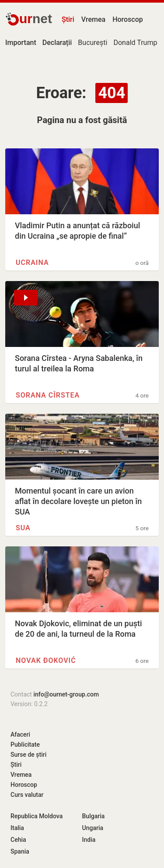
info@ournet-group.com (66, 694)
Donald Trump (135, 43)
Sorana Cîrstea (48, 395)
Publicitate (25, 744)
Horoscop (128, 19)
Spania (20, 851)
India (89, 840)
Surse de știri (28, 755)
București (92, 43)
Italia (17, 828)
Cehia (18, 840)
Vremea (93, 19)
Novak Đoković (46, 660)
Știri (68, 19)
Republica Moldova (37, 816)
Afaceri (20, 734)
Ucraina (32, 262)
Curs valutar (27, 795)
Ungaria (93, 828)
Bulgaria (94, 816)
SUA (23, 528)
